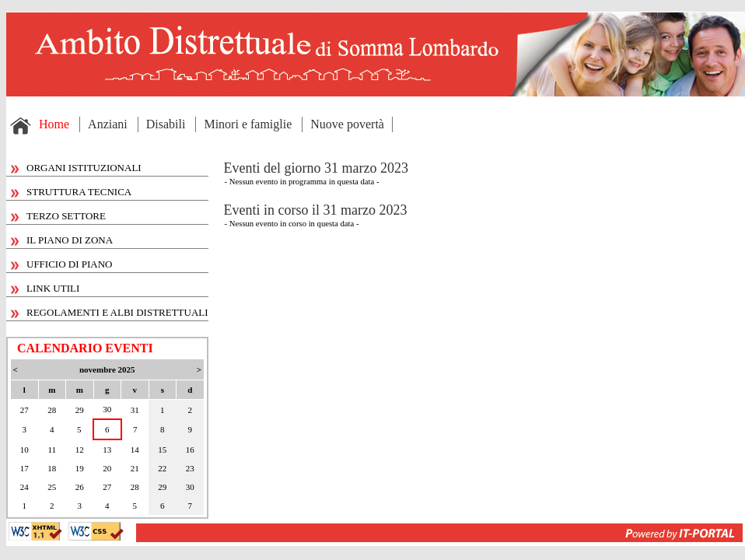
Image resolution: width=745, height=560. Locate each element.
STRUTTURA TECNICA (71, 192)
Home (54, 124)
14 (135, 450)
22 (162, 468)
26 (80, 487)
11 (52, 450)
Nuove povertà (347, 124)
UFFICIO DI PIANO (62, 264)
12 (80, 450)
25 (52, 487)
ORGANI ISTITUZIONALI (76, 168)
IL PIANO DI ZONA (62, 240)
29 (80, 410)
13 (107, 450)
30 (107, 409)
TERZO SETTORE (58, 216)
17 (24, 468)
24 (24, 487)
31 (135, 410)
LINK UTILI (45, 288)
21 (135, 468)
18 (52, 468)
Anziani (108, 124)
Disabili (166, 124)
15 (162, 450)
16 (190, 450)
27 (24, 410)
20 (107, 468)
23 (190, 468)
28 (52, 410)
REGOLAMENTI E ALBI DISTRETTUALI (110, 312)
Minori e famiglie (248, 124)
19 (80, 468)
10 (24, 450)
